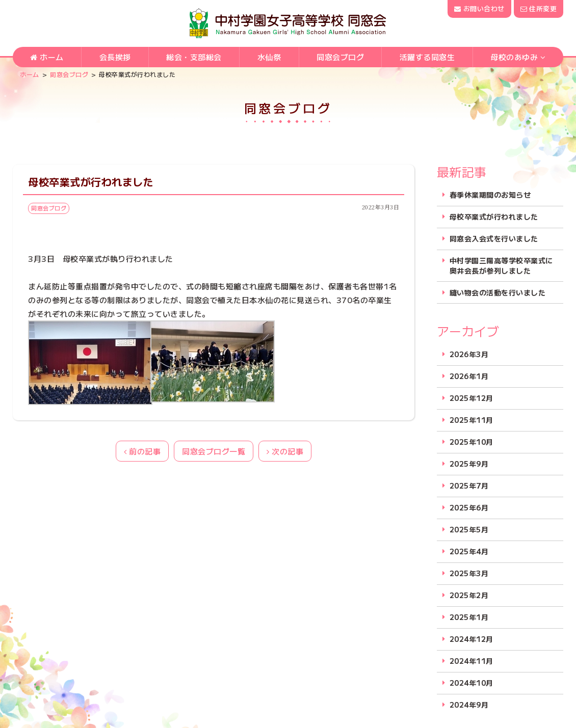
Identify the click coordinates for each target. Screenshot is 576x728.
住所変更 (539, 8)
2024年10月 (472, 683)
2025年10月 (472, 442)
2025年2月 (469, 595)
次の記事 (285, 451)
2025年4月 (469, 551)
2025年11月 (472, 420)
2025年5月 (469, 530)
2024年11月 (472, 661)
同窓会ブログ (340, 57)
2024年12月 (472, 639)
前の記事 (142, 451)
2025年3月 (469, 573)
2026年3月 (469, 354)
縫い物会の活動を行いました (498, 293)
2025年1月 (469, 617)
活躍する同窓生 (427, 57)
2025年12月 (472, 398)
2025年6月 (469, 508)
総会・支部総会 (194, 57)
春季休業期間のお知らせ (490, 195)
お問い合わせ (479, 8)
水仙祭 (269, 57)
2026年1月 (469, 376)
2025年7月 (469, 486)
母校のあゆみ (514, 57)
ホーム (47, 57)
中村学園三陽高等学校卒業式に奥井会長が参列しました (501, 266)
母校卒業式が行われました (494, 217)
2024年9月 (469, 705)
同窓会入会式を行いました (494, 239)
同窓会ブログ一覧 (214, 451)
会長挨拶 (115, 57)
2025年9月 (469, 464)
